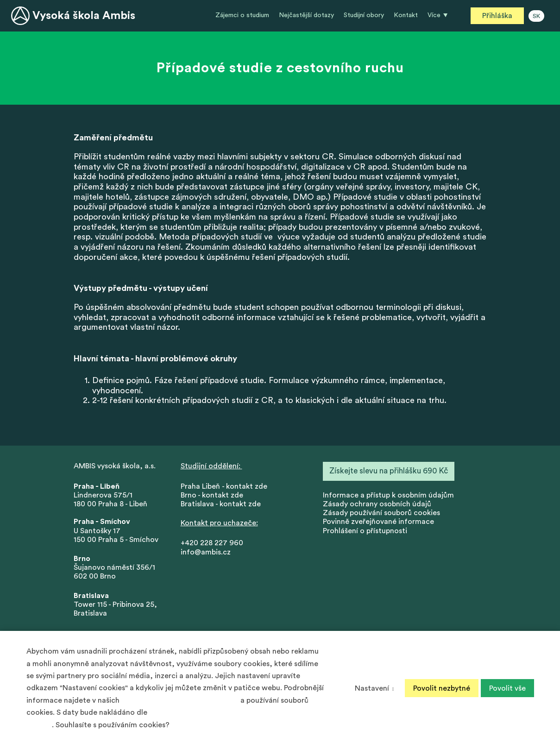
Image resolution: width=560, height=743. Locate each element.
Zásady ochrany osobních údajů (377, 504)
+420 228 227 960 (212, 543)
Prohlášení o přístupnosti (365, 531)
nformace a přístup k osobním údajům (389, 495)
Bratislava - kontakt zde (221, 504)
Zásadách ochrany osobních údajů (180, 700)
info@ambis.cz (206, 552)
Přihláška (497, 16)
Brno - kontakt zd (210, 495)
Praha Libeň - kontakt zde (226, 486)
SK (536, 16)
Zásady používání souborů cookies (381, 513)
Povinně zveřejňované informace (378, 522)
